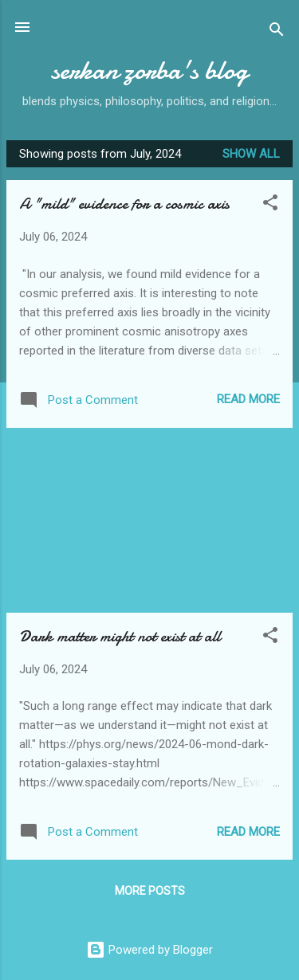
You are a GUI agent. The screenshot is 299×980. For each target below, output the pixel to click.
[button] (270, 205)
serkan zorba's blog (149, 71)
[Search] (277, 32)
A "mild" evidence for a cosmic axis (124, 204)
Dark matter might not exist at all (120, 636)
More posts (150, 891)
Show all (251, 154)
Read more (248, 399)
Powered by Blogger (149, 950)
